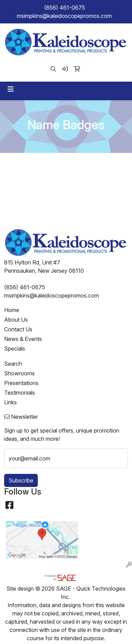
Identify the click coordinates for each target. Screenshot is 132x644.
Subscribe (21, 480)
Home (12, 310)
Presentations (21, 383)
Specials (15, 349)
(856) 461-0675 (64, 8)
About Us (16, 320)
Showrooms (19, 373)
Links (10, 402)
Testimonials (20, 393)
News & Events (23, 339)
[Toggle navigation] (11, 89)
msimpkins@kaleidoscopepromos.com (64, 16)
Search (13, 364)
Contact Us (18, 329)
